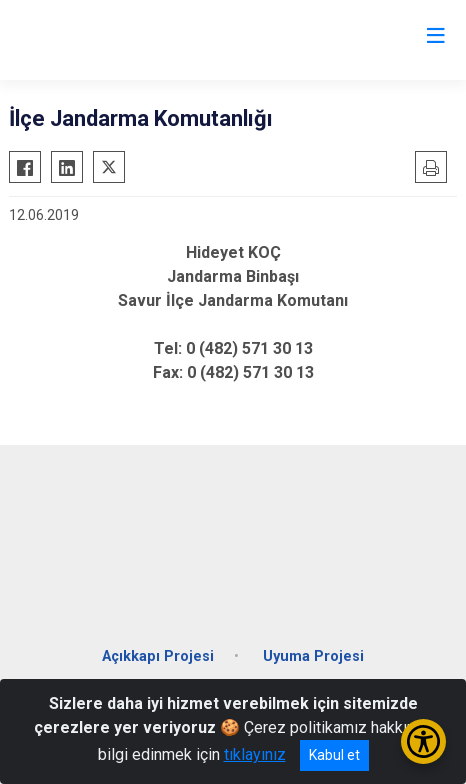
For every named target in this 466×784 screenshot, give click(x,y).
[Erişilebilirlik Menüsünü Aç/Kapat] (423, 741)
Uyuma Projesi (313, 656)
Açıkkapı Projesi (158, 656)
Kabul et (334, 755)
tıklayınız (255, 754)
